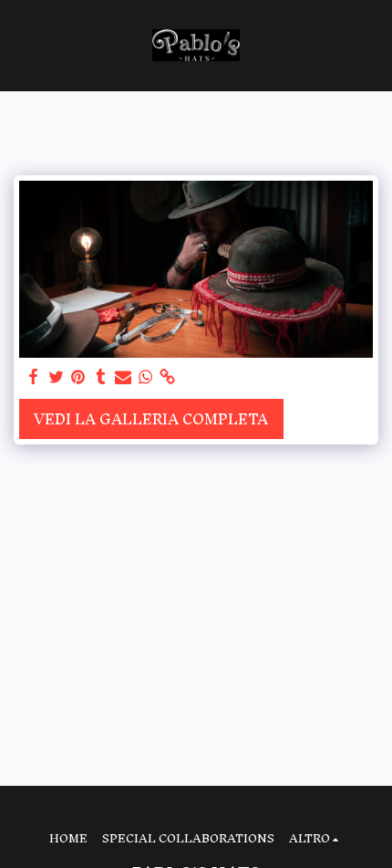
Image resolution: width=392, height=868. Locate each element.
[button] (20, 45)
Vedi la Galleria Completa (151, 419)
